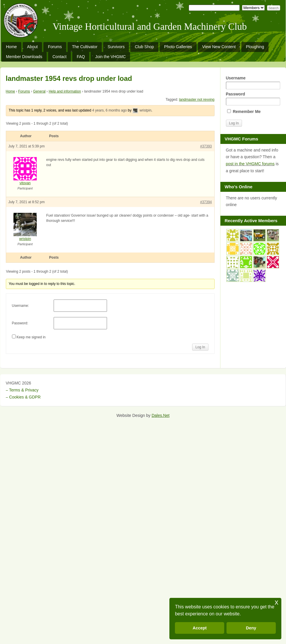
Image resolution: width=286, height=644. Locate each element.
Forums (55, 47)
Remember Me (244, 112)
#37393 (206, 146)
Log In (200, 347)
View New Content (219, 47)
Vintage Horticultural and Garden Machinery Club (150, 27)
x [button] (277, 602)
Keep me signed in (31, 337)
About (33, 47)
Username (253, 82)
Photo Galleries (178, 47)
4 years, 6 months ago (109, 110)
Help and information (65, 91)
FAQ (81, 57)
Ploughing (255, 47)
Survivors (116, 47)
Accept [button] (200, 628)
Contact (59, 57)
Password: (20, 323)
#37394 (206, 202)
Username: (21, 306)
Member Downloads (24, 57)
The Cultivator (85, 47)
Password (253, 99)
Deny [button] (251, 628)
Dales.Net (160, 415)
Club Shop (144, 47)
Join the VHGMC (110, 57)
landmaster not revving (197, 100)
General (40, 91)
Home (12, 47)
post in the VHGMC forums (250, 164)
